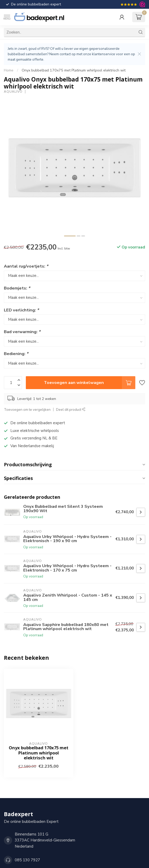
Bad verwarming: (22, 332)
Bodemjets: (17, 288)
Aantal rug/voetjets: (26, 266)
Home (9, 70)
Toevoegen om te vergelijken (27, 410)
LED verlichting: (21, 310)
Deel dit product (71, 410)
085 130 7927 (27, 860)
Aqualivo (13, 92)
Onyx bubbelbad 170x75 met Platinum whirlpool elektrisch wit (74, 70)
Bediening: (16, 354)
